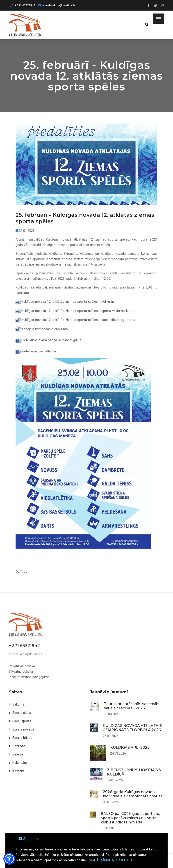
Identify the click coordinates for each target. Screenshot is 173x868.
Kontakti (18, 771)
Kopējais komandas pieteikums (45, 329)
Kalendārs (20, 763)
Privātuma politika (22, 666)
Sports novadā (23, 729)
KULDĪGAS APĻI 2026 (130, 747)
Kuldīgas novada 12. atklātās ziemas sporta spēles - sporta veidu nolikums (78, 311)
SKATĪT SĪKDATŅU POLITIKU (110, 860)
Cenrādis (19, 746)
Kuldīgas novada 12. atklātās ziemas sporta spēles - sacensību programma (78, 320)
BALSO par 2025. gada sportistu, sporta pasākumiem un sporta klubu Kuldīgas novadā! (130, 818)
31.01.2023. (25, 231)
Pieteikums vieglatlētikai (39, 351)
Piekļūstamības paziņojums (29, 677)
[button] (9, 859)
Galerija (18, 754)
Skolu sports (22, 721)
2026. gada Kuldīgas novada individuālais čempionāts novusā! (133, 794)
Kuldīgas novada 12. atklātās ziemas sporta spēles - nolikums (68, 302)
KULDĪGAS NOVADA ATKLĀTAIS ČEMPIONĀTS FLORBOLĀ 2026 (132, 728)
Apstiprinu (29, 839)
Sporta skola (22, 713)
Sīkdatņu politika (21, 672)
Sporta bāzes (22, 738)
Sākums (18, 704)
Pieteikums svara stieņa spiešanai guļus (51, 340)
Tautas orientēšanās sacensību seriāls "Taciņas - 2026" (132, 706)
